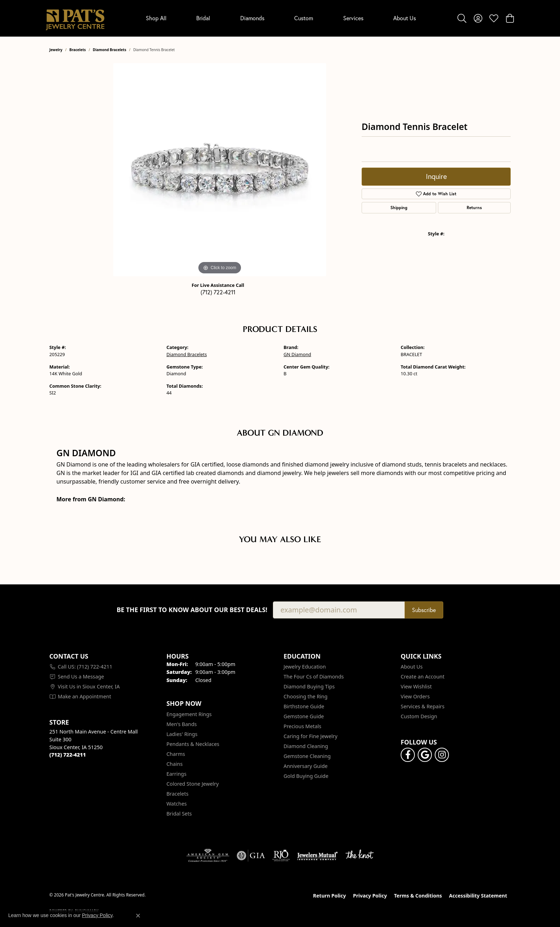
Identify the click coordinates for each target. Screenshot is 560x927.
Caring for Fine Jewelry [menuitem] (311, 736)
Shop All (156, 18)
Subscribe (424, 610)
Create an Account (422, 677)
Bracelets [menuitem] (177, 794)
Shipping (399, 208)
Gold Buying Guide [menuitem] (306, 776)
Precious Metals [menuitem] (302, 726)
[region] (220, 170)
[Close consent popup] (138, 916)
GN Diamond (297, 354)
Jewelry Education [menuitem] (305, 667)
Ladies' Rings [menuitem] (182, 734)
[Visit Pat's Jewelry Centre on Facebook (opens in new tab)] (408, 755)
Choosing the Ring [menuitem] (306, 696)
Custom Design (419, 716)
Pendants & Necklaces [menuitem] (193, 744)
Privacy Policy (370, 896)
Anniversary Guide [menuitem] (306, 766)
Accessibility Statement (478, 896)
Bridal (203, 18)
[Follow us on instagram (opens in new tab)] (442, 755)
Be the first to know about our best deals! (192, 610)
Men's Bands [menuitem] (182, 724)
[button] (462, 18)
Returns (474, 208)
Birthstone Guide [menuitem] (304, 706)
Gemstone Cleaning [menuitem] (307, 756)
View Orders (415, 696)
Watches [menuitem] (177, 804)
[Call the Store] (68, 755)
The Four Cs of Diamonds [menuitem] (314, 677)
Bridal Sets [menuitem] (179, 814)
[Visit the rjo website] (281, 856)
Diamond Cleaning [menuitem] (306, 746)
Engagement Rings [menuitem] (189, 714)
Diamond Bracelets (110, 50)
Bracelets (78, 50)
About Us (405, 18)
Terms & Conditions (418, 896)
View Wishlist (416, 686)
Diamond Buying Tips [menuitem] (309, 686)
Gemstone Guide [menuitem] (304, 716)
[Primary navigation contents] (281, 18)
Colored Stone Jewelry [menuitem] (193, 784)
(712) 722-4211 (218, 292)
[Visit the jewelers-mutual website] (317, 856)
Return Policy (330, 896)
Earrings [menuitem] (176, 774)
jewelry (56, 50)
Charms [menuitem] (176, 754)
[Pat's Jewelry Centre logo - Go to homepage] (75, 18)
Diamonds (252, 18)
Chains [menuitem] (175, 764)
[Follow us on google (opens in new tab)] (425, 755)
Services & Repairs (422, 706)
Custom (304, 18)
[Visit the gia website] (251, 856)
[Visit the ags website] (208, 856)
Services (353, 18)
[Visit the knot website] (359, 856)
